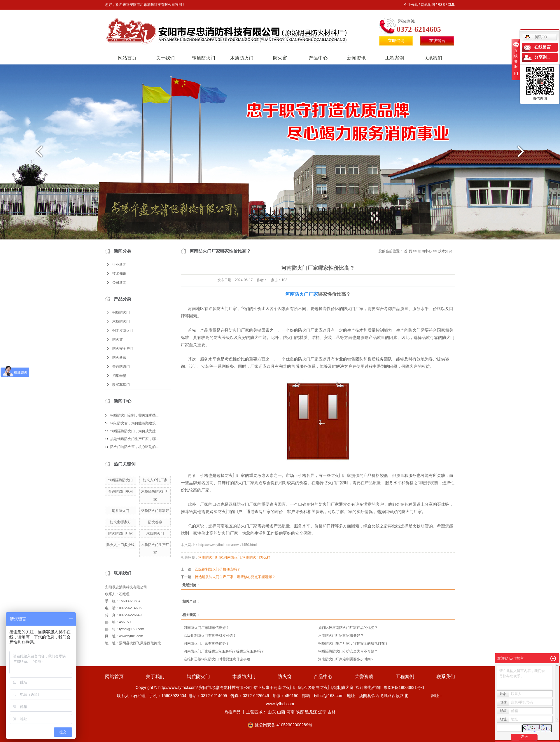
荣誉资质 (364, 677)
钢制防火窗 (343, 687)
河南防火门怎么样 (256, 557)
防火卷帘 (119, 358)
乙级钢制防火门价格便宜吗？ (218, 569)
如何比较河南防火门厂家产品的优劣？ (348, 628)
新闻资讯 (356, 58)
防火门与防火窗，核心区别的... (134, 447)
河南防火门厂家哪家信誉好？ (206, 628)
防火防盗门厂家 (120, 533)
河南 (290, 712)
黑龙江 (311, 712)
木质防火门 (242, 58)
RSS (441, 5)
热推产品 (232, 712)
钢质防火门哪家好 (155, 511)
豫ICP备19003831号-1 (404, 687)
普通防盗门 (121, 367)
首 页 (408, 251)
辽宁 (322, 712)
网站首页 (127, 58)
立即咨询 (396, 41)
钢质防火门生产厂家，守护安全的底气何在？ (353, 643)
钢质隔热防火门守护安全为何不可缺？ (348, 651)
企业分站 (411, 5)
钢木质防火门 (123, 330)
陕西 (300, 712)
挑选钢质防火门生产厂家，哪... (134, 439)
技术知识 (119, 274)
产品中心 (318, 58)
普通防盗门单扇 (120, 491)
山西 (281, 712)
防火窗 (280, 58)
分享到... (542, 57)
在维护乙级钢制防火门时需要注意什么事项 (217, 659)
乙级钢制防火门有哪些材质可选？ (210, 636)
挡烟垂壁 (119, 376)
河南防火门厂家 (211, 557)
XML (451, 5)
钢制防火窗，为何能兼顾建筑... (134, 423)
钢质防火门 (204, 58)
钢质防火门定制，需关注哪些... (134, 415)
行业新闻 (119, 265)
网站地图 (428, 5)
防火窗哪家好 (120, 522)
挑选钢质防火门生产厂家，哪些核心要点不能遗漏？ (235, 577)
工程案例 (395, 58)
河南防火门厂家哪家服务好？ (341, 636)
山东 (272, 712)
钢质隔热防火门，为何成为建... (134, 431)
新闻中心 (425, 251)
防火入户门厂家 (155, 480)
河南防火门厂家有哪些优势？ (206, 643)
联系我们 (433, 58)
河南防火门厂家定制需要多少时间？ (346, 659)
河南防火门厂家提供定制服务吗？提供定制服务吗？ (224, 651)
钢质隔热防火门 (120, 480)
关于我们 (165, 58)
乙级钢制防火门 (318, 687)
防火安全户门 (123, 349)
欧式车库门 (121, 385)
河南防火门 (232, 557)
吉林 (332, 712)
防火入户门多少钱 (120, 545)
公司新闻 (119, 283)
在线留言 (437, 41)
